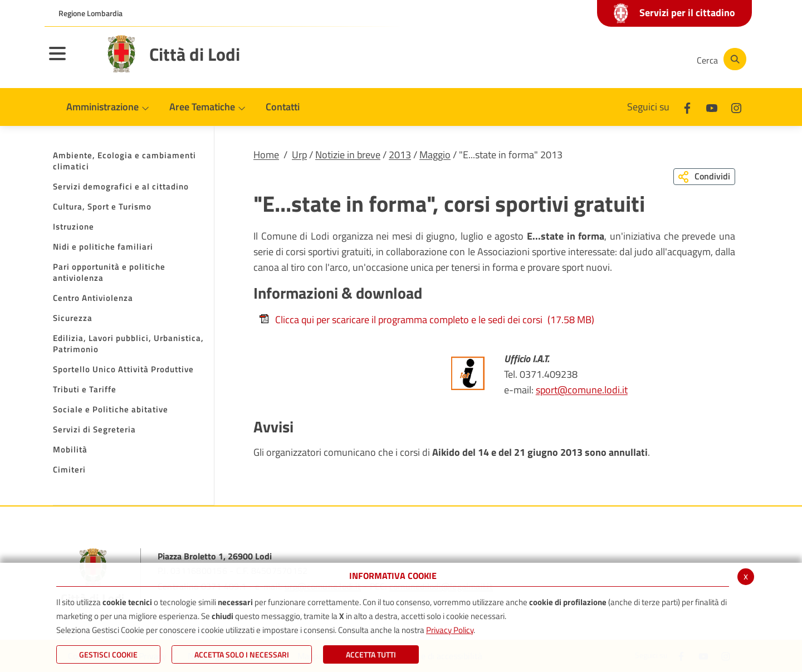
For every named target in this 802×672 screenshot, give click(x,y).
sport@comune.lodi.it (582, 390)
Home (266, 155)
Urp (299, 155)
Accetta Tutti (371, 654)
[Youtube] (609, 59)
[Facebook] (576, 59)
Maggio (435, 155)
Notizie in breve (348, 155)
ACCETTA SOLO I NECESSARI (242, 654)
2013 (400, 155)
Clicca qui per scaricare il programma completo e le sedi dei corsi (427, 320)
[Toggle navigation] (71, 61)
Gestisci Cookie (108, 654)
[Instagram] (643, 59)
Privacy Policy (450, 630)
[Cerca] (720, 59)
